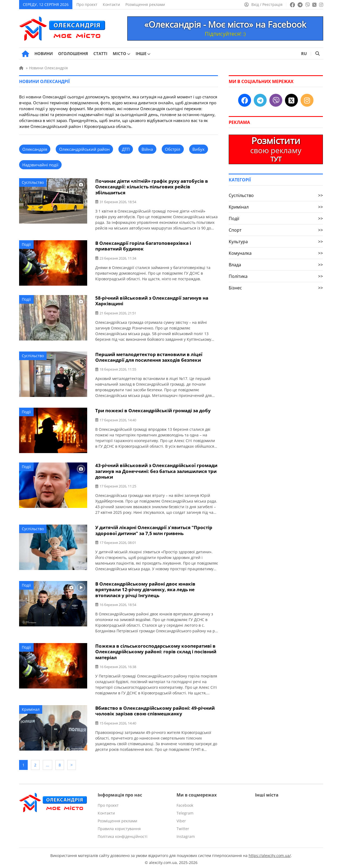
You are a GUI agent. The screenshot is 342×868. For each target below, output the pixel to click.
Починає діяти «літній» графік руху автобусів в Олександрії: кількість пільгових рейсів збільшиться (152, 187)
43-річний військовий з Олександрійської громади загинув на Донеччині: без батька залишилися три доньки (156, 470)
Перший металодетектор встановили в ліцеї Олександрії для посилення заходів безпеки (149, 357)
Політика (276, 276)
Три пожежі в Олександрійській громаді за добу (153, 410)
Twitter (183, 826)
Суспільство (33, 182)
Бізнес (276, 288)
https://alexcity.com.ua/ (270, 853)
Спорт (276, 230)
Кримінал (31, 708)
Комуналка (276, 253)
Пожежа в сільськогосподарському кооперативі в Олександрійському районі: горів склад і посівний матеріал (156, 650)
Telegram (185, 811)
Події (26, 244)
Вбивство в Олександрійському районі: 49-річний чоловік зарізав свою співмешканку (155, 709)
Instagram (186, 834)
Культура (276, 242)
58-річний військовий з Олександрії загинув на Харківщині (152, 300)
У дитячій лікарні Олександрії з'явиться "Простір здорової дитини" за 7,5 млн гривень (154, 529)
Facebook (185, 803)
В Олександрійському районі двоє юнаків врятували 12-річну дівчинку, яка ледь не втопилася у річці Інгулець (145, 588)
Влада (276, 265)
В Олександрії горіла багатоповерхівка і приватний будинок (143, 246)
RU (304, 53)
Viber (181, 819)
